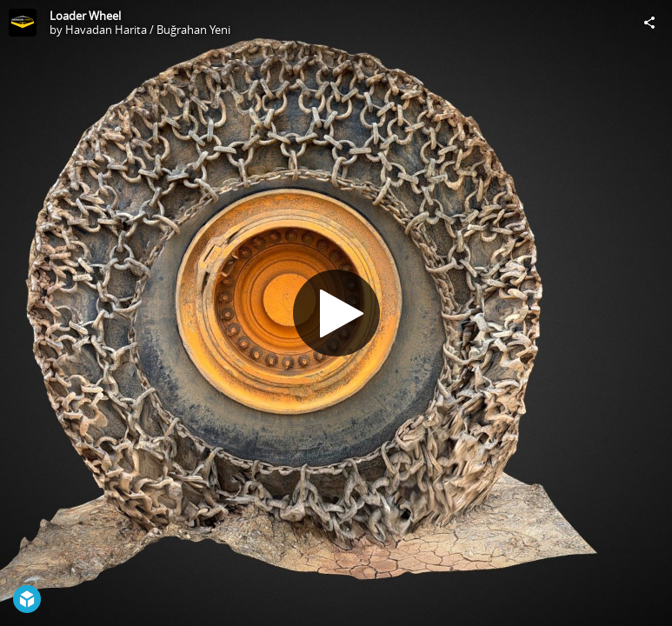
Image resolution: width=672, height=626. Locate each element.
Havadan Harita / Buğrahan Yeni (148, 30)
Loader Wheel (85, 16)
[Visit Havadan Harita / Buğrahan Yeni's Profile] (23, 23)
